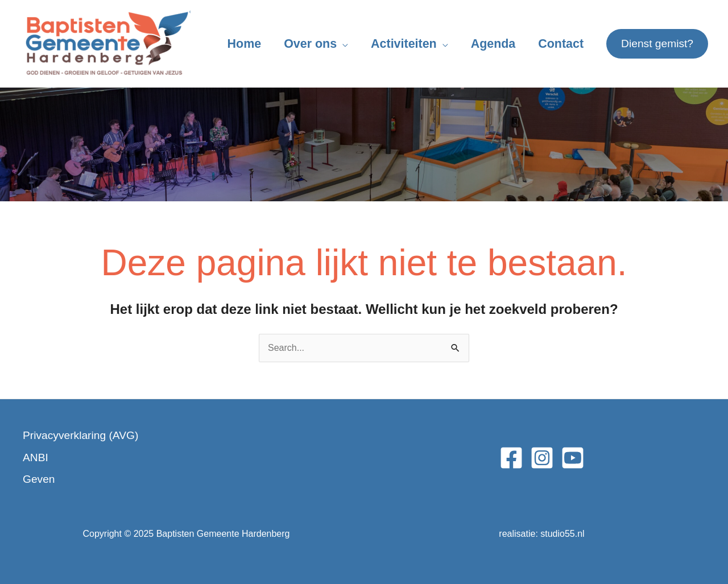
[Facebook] (511, 458)
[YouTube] (573, 458)
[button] (657, 44)
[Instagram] (542, 458)
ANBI (36, 457)
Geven (39, 479)
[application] (342, 44)
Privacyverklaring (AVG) (80, 435)
